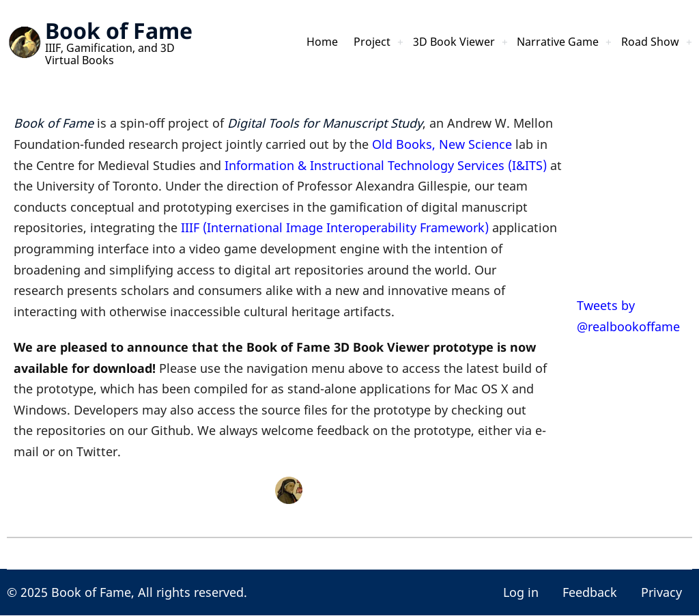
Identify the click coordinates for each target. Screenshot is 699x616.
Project (342, 42)
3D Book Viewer (431, 42)
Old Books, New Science (442, 144)
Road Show (646, 42)
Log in (521, 592)
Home (288, 42)
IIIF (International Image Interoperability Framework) (335, 227)
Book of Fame (119, 30)
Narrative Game (545, 42)
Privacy (661, 592)
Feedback (590, 592)
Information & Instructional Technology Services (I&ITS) (386, 165)
